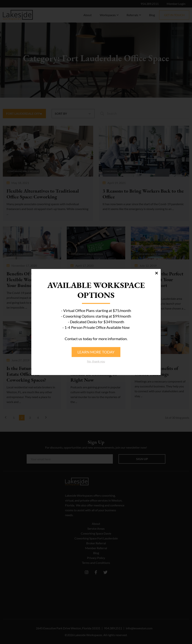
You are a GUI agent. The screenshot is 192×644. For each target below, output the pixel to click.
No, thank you (96, 361)
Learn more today (96, 352)
